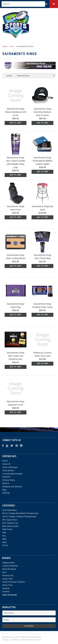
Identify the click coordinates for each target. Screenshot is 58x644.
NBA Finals (7, 529)
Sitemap (6, 493)
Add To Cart (15, 123)
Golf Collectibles (10, 510)
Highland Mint (9, 563)
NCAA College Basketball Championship (20, 513)
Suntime (6, 592)
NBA (12, 46)
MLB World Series (10, 526)
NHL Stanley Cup (10, 523)
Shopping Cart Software (19, 640)
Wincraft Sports (9, 569)
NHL (4, 533)
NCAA (5, 545)
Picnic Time (7, 585)
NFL (4, 536)
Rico (4, 572)
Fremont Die (8, 575)
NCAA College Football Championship (19, 516)
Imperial (6, 588)
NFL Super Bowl (10, 520)
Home (5, 46)
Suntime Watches (10, 566)
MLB (4, 542)
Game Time (8, 579)
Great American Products (14, 582)
